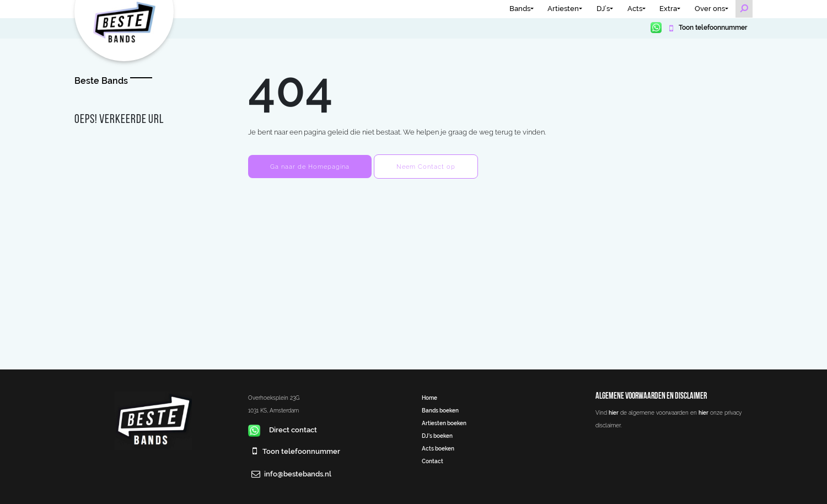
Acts (635, 9)
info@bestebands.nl (298, 474)
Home (429, 398)
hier (614, 412)
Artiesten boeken (444, 423)
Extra (668, 9)
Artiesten (563, 9)
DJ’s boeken (437, 436)
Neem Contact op (426, 167)
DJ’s (603, 9)
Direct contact (283, 430)
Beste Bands (101, 81)
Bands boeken (440, 410)
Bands (520, 9)
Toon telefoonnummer (712, 28)
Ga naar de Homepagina (310, 167)
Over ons (710, 9)
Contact (433, 461)
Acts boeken (438, 448)
